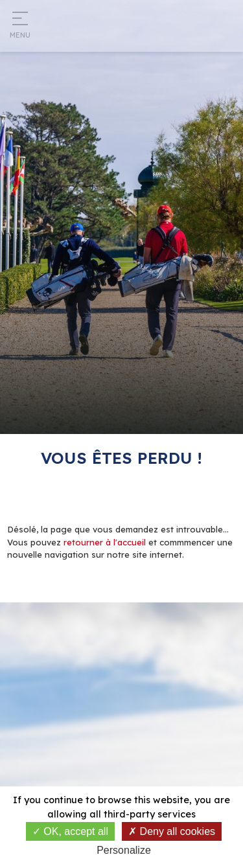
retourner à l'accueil (105, 542)
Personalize (124, 850)
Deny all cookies (172, 831)
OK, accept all (70, 831)
